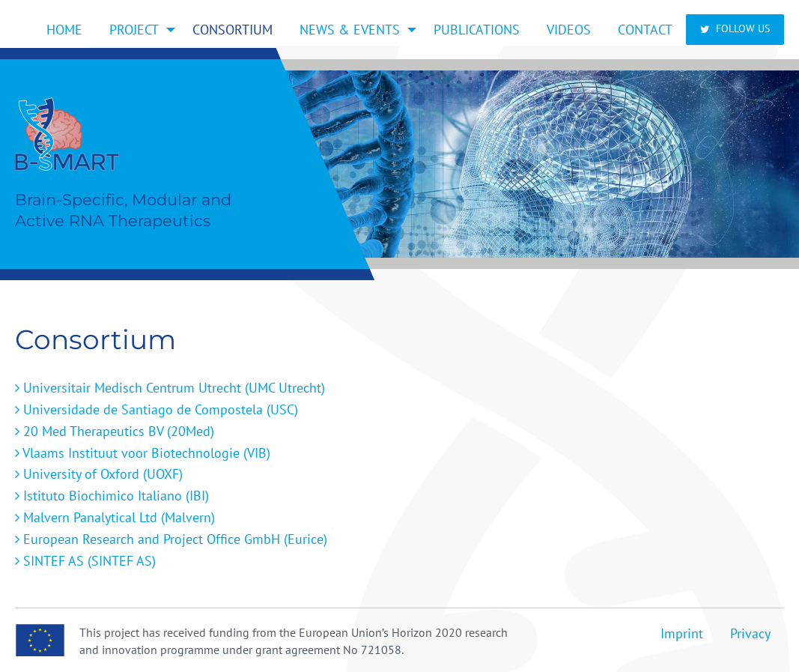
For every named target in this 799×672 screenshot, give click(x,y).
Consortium (233, 30)
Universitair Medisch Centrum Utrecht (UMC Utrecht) (170, 388)
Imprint (682, 633)
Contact (645, 30)
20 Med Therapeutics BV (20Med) (115, 431)
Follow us (735, 28)
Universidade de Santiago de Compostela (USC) (157, 409)
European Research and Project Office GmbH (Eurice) (171, 539)
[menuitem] (64, 30)
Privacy (750, 633)
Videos (569, 30)
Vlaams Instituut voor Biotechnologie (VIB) (143, 453)
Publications (477, 30)
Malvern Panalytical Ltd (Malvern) (115, 517)
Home (64, 30)
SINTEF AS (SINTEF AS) (85, 561)
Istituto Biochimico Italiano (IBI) (112, 496)
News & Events (350, 30)
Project (134, 30)
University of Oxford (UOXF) (99, 474)
